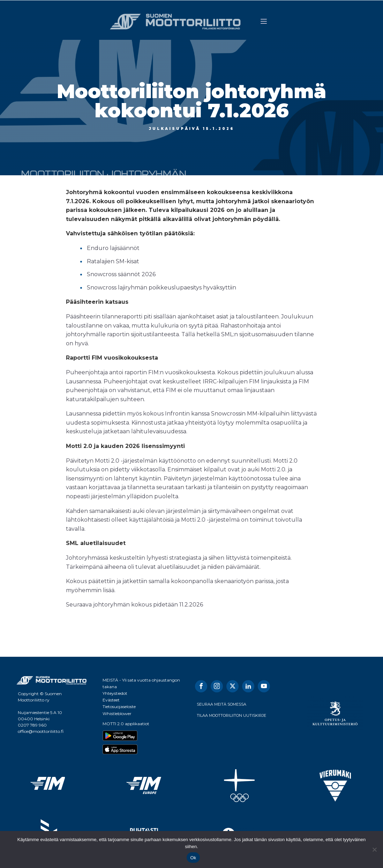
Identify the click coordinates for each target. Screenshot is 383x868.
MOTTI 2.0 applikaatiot (126, 724)
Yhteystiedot (115, 693)
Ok (193, 858)
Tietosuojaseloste (119, 707)
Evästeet (111, 700)
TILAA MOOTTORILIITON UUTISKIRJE (231, 715)
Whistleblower (117, 713)
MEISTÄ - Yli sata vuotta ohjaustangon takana (141, 683)
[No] (374, 849)
